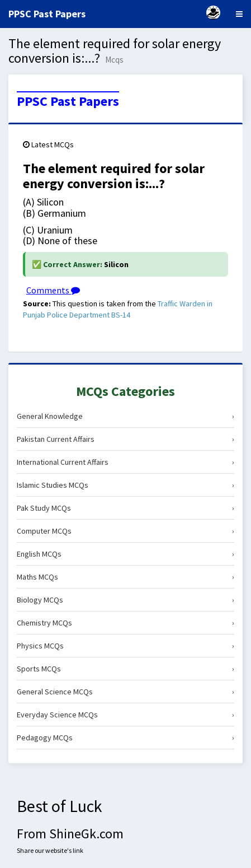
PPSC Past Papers (68, 101)
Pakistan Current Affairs (125, 439)
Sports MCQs (125, 669)
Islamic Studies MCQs (125, 485)
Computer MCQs (125, 531)
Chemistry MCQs (125, 623)
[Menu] (239, 14)
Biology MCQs (125, 600)
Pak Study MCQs (125, 508)
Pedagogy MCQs (125, 738)
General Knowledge (125, 416)
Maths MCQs (125, 577)
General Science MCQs (125, 692)
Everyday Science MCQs (125, 715)
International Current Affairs (125, 462)
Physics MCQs (125, 646)
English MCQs (125, 554)
